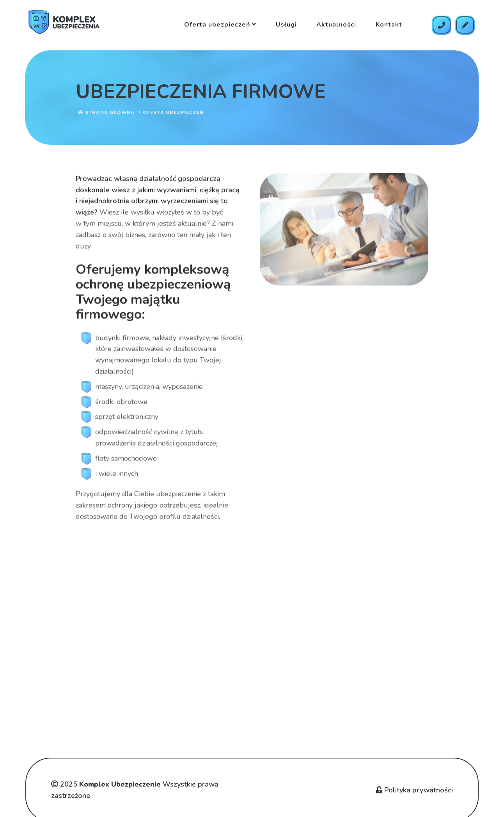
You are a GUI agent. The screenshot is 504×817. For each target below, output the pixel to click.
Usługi (286, 25)
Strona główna (106, 114)
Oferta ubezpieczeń (220, 25)
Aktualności (336, 25)
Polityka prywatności (414, 790)
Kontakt (389, 25)
